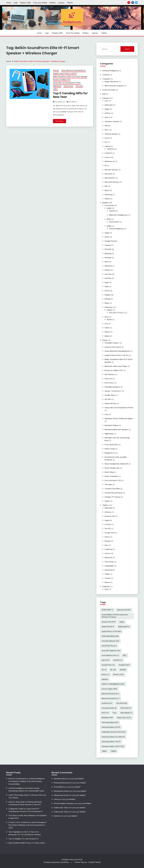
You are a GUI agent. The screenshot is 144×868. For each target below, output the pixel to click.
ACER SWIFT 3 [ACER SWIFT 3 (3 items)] (107, 610)
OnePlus (108, 278)
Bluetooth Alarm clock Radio (116, 366)
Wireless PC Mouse (112, 497)
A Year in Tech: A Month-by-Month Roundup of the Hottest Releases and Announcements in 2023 (27, 825)
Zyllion (55, 89)
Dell (106, 126)
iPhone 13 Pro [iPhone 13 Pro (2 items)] (119, 675)
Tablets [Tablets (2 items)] (113, 751)
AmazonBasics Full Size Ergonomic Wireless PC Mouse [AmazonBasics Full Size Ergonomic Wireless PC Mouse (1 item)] (115, 616)
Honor (107, 138)
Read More (60, 121)
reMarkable (109, 566)
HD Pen (108, 399)
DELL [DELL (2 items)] (125, 655)
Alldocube (108, 508)
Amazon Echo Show (113, 347)
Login (15, 3)
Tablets (70, 3)
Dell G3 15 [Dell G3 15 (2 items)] (106, 660)
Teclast (107, 578)
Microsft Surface (111, 170)
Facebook (133, 3)
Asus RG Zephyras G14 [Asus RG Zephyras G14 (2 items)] (110, 641)
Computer (106, 79)
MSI (106, 186)
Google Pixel (110, 241)
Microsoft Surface (112, 182)
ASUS (107, 237)
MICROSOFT (110, 178)
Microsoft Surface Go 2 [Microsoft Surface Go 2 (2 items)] (110, 694)
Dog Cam (108, 379)
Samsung (108, 194)
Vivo (106, 324)
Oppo (107, 282)
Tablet (107, 574)
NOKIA (107, 270)
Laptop (107, 146)
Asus (107, 117)
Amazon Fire (110, 516)
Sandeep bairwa (60, 779)
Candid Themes (94, 862)
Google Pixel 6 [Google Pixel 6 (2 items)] (124, 665)
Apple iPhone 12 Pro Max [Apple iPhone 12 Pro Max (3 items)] (111, 631)
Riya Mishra (73, 102)
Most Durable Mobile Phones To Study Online (27, 843)
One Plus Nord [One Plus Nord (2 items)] (122, 703)
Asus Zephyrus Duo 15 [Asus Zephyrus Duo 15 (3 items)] (110, 655)
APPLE (107, 113)
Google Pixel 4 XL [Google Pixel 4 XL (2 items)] (108, 665)
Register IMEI (25, 3)
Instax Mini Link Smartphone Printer (67, 83)
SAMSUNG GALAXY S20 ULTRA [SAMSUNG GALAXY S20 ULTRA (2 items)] (114, 732)
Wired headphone (116, 229)
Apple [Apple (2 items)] (122, 622)
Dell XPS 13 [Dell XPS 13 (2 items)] (118, 660)
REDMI (107, 299)
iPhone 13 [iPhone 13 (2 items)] (105, 675)
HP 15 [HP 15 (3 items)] (104, 670)
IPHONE (108, 249)
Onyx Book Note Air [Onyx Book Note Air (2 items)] (109, 708)
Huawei (108, 245)
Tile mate (79, 86)
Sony (107, 317)
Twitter (136, 3)
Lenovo (108, 157)
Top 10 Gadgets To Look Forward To (23, 839)
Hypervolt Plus (110, 403)
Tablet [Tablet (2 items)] (104, 751)
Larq (106, 414)
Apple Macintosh (111, 81)
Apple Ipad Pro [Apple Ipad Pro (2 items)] (124, 627)
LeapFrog (108, 549)
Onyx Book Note (111, 445)
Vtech (107, 328)
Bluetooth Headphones (118, 215)
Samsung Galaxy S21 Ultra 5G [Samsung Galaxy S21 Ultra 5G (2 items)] (113, 737)
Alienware (109, 105)
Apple (107, 109)
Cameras (106, 75)
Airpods (56, 70)
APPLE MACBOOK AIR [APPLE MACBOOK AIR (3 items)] (110, 636)
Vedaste (57, 816)
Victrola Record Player (113, 493)
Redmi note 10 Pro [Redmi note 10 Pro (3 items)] (124, 718)
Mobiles (52, 3)
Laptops (61, 3)
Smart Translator (111, 476)
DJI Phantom (110, 374)
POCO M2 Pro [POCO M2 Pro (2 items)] (126, 708)
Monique (108, 257)
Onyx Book (109, 562)
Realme (108, 295)
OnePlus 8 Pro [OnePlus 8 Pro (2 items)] (107, 703)
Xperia (109, 319)
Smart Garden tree (112, 468)
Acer (106, 101)
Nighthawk (57, 86)
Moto (109, 219)
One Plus (108, 274)
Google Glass (110, 395)
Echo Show (109, 383)
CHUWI (108, 524)
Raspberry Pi (110, 453)
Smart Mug (109, 472)
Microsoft (108, 174)
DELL (107, 130)
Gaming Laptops (111, 134)
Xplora (107, 336)
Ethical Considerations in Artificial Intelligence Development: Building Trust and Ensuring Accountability (27, 781)
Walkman (106, 586)
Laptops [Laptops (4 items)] (105, 679)
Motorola (108, 266)
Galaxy (110, 310)
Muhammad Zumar (61, 795)
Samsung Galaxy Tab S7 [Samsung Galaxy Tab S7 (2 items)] (111, 742)
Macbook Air (110, 161)
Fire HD (108, 528)
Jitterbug (108, 253)
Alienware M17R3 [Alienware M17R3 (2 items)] (124, 610)
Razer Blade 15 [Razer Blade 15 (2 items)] (126, 713)
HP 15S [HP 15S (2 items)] (113, 670)
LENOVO (110, 149)
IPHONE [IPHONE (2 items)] (123, 670)
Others (105, 340)
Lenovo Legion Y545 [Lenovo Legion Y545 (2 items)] (109, 689)
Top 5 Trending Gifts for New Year (70, 95)
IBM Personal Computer (114, 86)
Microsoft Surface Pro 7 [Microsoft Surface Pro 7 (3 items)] (111, 699)
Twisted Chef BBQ (112, 489)
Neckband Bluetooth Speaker (116, 429)
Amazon (108, 512)
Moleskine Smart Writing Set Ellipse (119, 418)
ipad (104, 94)
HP (106, 142)
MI (106, 165)
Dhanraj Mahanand (61, 783)
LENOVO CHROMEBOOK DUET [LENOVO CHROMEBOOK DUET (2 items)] (113, 684)
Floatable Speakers (112, 387)
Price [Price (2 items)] (115, 713)
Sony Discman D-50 (113, 480)
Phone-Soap (110, 449)
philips (109, 226)
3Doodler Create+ (112, 343)
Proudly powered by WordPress (57, 862)
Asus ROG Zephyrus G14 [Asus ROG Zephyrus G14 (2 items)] (111, 651)
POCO (107, 291)
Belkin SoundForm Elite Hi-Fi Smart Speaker (70, 76)
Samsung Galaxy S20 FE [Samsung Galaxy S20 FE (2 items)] (111, 727)
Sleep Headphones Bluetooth (116, 464)
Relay (107, 303)
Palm (107, 286)
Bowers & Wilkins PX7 (62, 80)
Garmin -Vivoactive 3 (113, 391)
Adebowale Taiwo (61, 808)
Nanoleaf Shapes (111, 425)
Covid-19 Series (109, 90)
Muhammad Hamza (62, 791)
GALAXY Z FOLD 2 (117, 313)
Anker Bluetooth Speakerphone (73, 70)
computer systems (112, 121)
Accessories (109, 205)
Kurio (106, 545)
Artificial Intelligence (110, 71)
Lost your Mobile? (77, 779)
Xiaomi (107, 199)
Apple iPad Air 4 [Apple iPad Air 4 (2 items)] (108, 627)
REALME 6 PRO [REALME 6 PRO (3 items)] (107, 718)
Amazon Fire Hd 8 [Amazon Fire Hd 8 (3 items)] (109, 622)
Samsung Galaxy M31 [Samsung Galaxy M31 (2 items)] (110, 722)
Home (9, 3)
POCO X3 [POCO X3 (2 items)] (105, 713)
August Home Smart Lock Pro (65, 73)
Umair (56, 799)
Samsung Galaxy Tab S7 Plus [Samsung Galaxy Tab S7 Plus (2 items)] (113, 746)
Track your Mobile (40, 3)
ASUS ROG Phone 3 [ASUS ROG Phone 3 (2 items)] (109, 646)
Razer (107, 190)
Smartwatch (68, 86)
